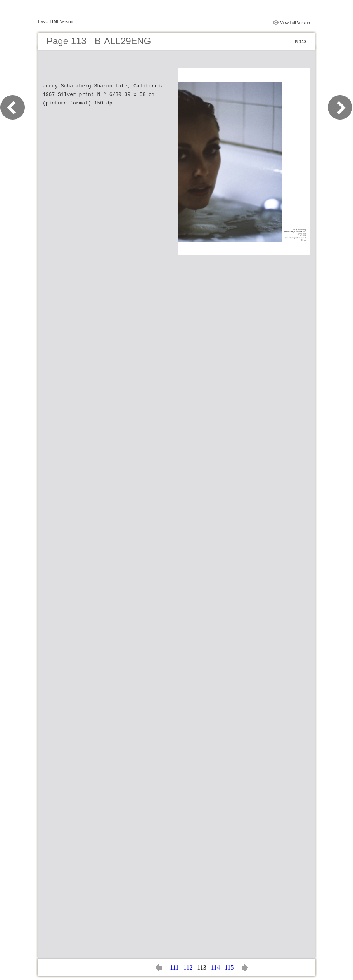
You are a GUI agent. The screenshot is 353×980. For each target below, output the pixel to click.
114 (215, 967)
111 (174, 967)
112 (188, 967)
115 (229, 967)
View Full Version (295, 23)
